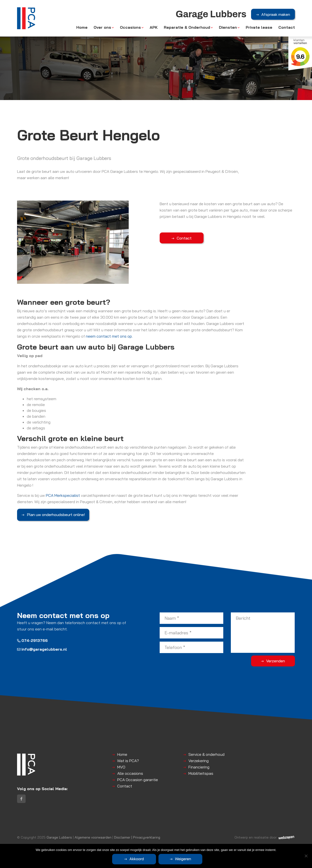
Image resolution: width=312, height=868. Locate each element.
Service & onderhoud (206, 754)
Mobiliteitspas (201, 773)
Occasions (130, 27)
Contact (287, 27)
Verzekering (199, 761)
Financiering (199, 767)
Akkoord (137, 859)
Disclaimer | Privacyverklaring (137, 837)
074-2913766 (32, 640)
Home (82, 27)
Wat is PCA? (128, 761)
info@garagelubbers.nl (42, 649)
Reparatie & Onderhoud (187, 27)
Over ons (102, 27)
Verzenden (276, 661)
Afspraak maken (276, 14)
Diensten (228, 27)
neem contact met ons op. (109, 336)
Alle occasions (130, 773)
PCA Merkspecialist (63, 495)
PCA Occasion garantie (138, 780)
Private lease (259, 27)
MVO (121, 767)
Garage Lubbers (59, 837)
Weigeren (183, 859)
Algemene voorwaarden (93, 837)
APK (154, 27)
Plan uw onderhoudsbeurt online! (56, 515)
